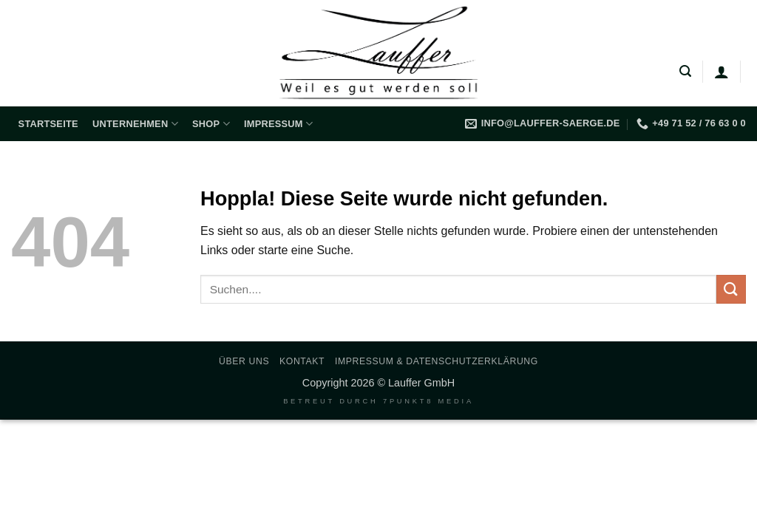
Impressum (278, 124)
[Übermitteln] (731, 289)
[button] (685, 71)
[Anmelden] (722, 72)
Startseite (48, 124)
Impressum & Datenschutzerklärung (437, 361)
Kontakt (302, 361)
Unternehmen (135, 124)
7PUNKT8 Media (428, 401)
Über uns (244, 361)
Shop (211, 124)
